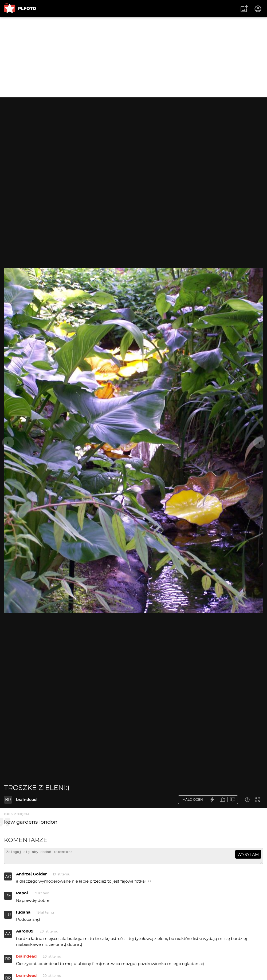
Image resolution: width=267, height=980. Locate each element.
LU (8, 917)
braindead (26, 800)
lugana (23, 914)
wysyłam (248, 854)
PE (8, 898)
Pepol (22, 895)
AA (8, 936)
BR (8, 800)
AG (8, 879)
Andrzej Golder (31, 876)
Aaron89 (25, 933)
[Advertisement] (133, 57)
